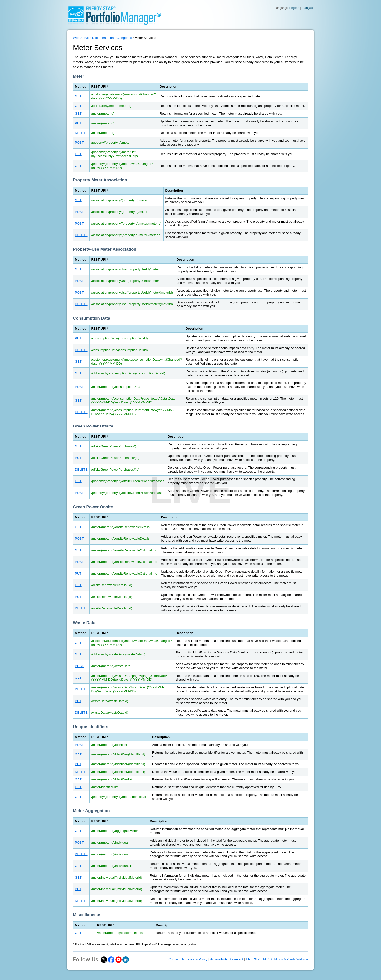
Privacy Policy (197, 959)
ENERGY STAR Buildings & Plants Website (277, 959)
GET (78, 96)
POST (79, 142)
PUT (78, 123)
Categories (124, 38)
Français (307, 8)
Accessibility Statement (227, 959)
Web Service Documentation (93, 38)
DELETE (81, 133)
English (294, 8)
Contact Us (176, 959)
